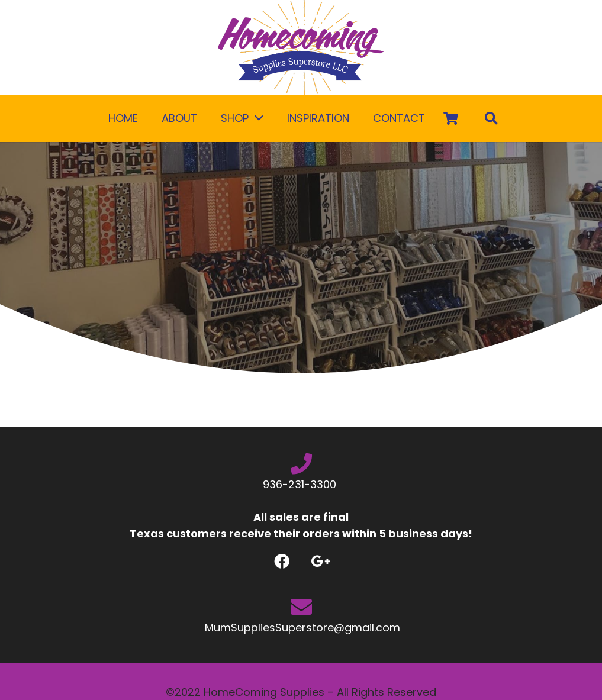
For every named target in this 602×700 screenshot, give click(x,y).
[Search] (491, 118)
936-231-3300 (301, 484)
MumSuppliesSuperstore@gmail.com (301, 628)
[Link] (301, 47)
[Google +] (321, 561)
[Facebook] (282, 561)
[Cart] (451, 118)
